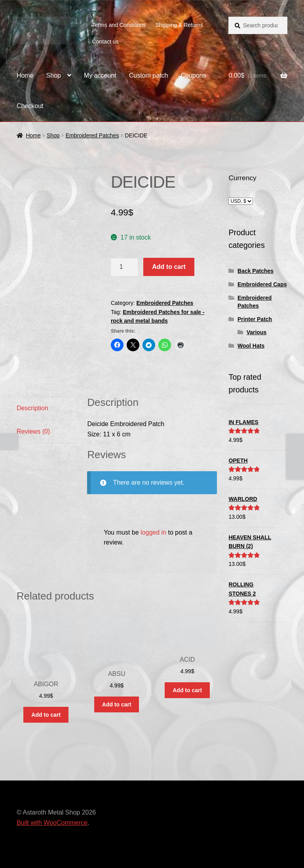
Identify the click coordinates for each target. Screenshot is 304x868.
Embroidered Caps (262, 284)
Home (25, 75)
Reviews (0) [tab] (33, 431)
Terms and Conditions (119, 25)
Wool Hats (251, 346)
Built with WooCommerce (52, 823)
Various (257, 332)
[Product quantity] (124, 267)
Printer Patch (255, 319)
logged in (153, 532)
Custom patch (149, 75)
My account (100, 75)
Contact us (105, 42)
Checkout (30, 106)
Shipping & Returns (180, 25)
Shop (54, 75)
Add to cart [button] (46, 715)
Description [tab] (32, 408)
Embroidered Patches (92, 135)
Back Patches (256, 271)
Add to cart (169, 267)
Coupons (193, 75)
